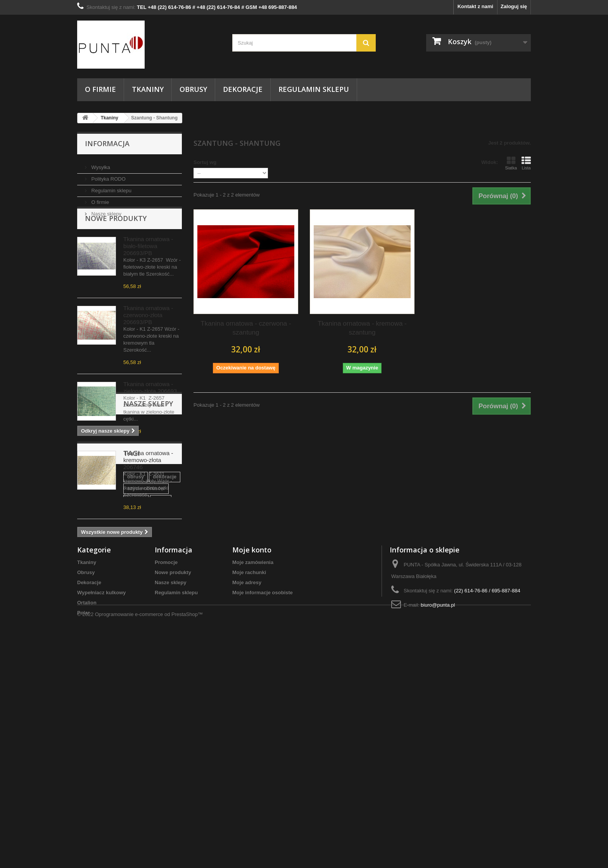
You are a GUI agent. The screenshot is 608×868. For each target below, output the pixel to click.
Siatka (511, 163)
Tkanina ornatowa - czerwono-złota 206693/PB (148, 337)
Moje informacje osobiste (263, 799)
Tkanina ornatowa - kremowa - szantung (362, 328)
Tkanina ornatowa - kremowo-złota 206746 (148, 482)
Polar (84, 819)
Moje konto (252, 756)
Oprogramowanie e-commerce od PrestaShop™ (149, 847)
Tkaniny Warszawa (153, 673)
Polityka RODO (108, 176)
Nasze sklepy (106, 211)
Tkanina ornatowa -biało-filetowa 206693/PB (148, 268)
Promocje (166, 769)
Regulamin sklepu (314, 89)
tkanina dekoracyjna (105, 685)
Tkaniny (148, 89)
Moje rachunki (249, 779)
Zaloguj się (514, 6)
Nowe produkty (116, 240)
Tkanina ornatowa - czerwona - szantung (246, 328)
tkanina (90, 673)
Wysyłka (100, 164)
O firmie (100, 89)
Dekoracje (243, 89)
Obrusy (193, 89)
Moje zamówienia (253, 769)
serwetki (122, 696)
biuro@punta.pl (438, 811)
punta (115, 673)
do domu (149, 685)
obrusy (89, 662)
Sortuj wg (205, 162)
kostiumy (92, 696)
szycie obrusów (158, 662)
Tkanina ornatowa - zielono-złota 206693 (150, 409)
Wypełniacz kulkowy (101, 799)
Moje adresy (247, 789)
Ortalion (87, 809)
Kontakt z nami (475, 6)
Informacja (107, 143)
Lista (526, 163)
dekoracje (118, 662)
